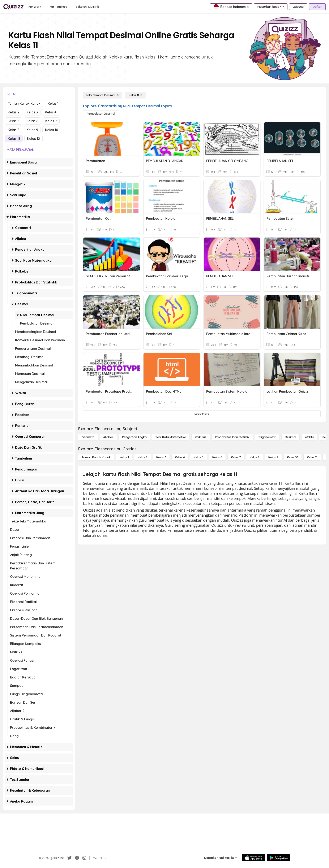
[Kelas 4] (180, 457)
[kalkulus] (201, 437)
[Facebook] (77, 858)
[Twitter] (69, 858)
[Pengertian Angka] (134, 437)
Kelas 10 (52, 130)
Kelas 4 (51, 112)
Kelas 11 (14, 139)
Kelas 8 (14, 130)
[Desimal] (290, 437)
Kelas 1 (53, 103)
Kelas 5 (14, 121)
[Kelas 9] (273, 457)
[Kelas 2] (143, 457)
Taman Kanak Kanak (24, 103)
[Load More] (202, 414)
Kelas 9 (32, 130)
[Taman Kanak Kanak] (96, 457)
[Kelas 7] (236, 457)
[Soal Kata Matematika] (171, 437)
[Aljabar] (108, 437)
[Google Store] (279, 858)
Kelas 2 (14, 112)
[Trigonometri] (267, 437)
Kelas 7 (51, 121)
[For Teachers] (59, 7)
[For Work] (35, 7)
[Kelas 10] (293, 457)
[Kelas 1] (124, 457)
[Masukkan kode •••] (271, 7)
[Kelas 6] (217, 457)
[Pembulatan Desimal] (101, 114)
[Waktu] (309, 437)
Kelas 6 (32, 121)
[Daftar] (317, 7)
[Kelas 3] (161, 457)
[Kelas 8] (255, 457)
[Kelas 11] (135, 95)
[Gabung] (298, 7)
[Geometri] (88, 437)
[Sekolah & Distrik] (87, 7)
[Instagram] (84, 858)
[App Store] (253, 858)
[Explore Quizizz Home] (13, 7)
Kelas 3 (32, 112)
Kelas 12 (33, 139)
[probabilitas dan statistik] (232, 437)
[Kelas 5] (199, 457)
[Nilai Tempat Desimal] (102, 95)
